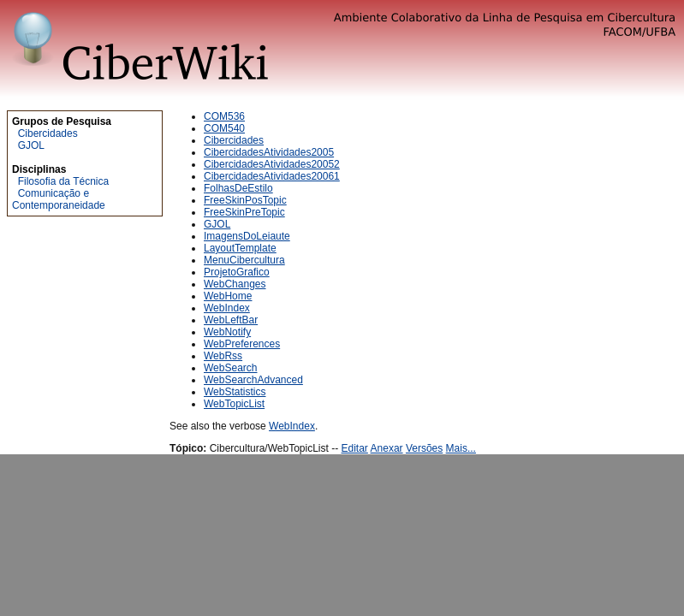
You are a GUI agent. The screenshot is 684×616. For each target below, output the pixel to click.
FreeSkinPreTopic (244, 212)
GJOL (31, 145)
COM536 (224, 116)
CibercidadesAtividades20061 (272, 176)
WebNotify (227, 332)
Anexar (387, 448)
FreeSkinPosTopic (245, 200)
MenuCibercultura (244, 260)
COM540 (224, 128)
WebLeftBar (231, 320)
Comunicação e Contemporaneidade (59, 199)
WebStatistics (235, 392)
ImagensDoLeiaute (247, 236)
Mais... (461, 448)
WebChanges (235, 284)
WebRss (223, 356)
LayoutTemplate (240, 248)
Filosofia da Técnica (64, 181)
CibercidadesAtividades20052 (272, 164)
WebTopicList (234, 404)
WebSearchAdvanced (253, 380)
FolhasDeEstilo (238, 188)
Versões (424, 448)
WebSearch (230, 368)
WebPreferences (242, 344)
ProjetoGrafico (237, 272)
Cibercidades (48, 133)
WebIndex (227, 308)
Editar (355, 448)
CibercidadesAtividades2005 (269, 152)
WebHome (228, 296)
